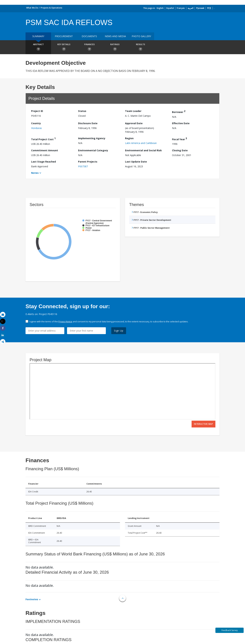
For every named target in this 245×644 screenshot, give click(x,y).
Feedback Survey (230, 630)
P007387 (83, 166)
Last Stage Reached (43, 162)
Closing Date (180, 150)
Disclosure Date (88, 123)
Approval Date (134, 123)
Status (82, 111)
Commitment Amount (45, 150)
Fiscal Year (179, 139)
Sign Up (119, 331)
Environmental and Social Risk (143, 150)
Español (170, 8)
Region (129, 138)
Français (181, 8)
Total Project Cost (43, 139)
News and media (115, 36)
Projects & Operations (51, 8)
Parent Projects (88, 162)
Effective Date (181, 123)
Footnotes (32, 599)
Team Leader (133, 111)
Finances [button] (89, 48)
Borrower (179, 112)
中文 (209, 8)
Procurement (64, 36)
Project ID (37, 111)
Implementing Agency (92, 138)
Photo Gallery (141, 36)
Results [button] (140, 48)
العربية (190, 8)
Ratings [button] (115, 48)
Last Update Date (136, 162)
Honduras (36, 128)
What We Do (32, 8)
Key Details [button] (64, 48)
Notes (35, 173)
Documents (89, 36)
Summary (38, 36)
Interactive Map (203, 424)
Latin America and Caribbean (141, 143)
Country (36, 123)
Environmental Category (93, 150)
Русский (200, 8)
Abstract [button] (38, 48)
